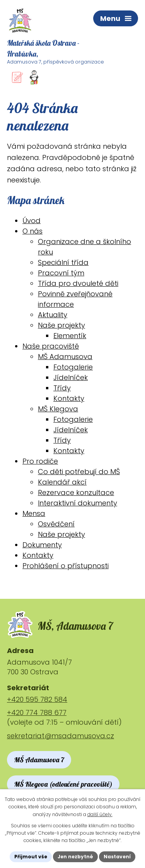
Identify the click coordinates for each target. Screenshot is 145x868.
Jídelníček (71, 377)
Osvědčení (56, 524)
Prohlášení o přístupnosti (66, 566)
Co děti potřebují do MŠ (79, 472)
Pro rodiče (40, 461)
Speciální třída (63, 262)
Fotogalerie (73, 367)
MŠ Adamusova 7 (39, 760)
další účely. (100, 814)
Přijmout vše (31, 857)
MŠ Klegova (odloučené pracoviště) (63, 784)
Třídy (62, 388)
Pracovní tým (61, 273)
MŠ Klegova (58, 409)
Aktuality (53, 315)
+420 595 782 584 (37, 699)
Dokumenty (42, 545)
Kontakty (69, 398)
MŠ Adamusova (65, 357)
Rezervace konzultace (76, 492)
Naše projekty (61, 325)
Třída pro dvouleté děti (78, 283)
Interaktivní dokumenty (78, 503)
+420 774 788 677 (37, 712)
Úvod (32, 221)
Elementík (70, 336)
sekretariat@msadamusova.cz (61, 736)
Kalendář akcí (62, 482)
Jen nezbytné (75, 857)
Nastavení (117, 857)
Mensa (34, 513)
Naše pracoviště (51, 346)
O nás (32, 231)
